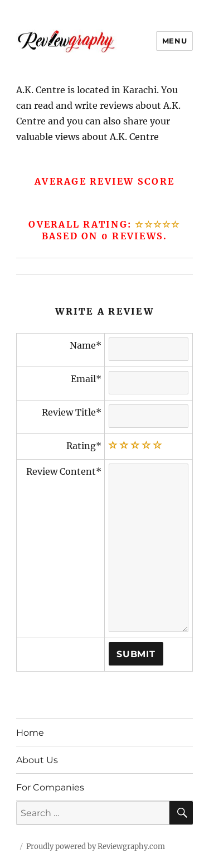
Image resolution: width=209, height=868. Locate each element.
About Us (37, 760)
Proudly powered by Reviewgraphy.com (96, 847)
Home (30, 733)
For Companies (50, 787)
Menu (174, 41)
